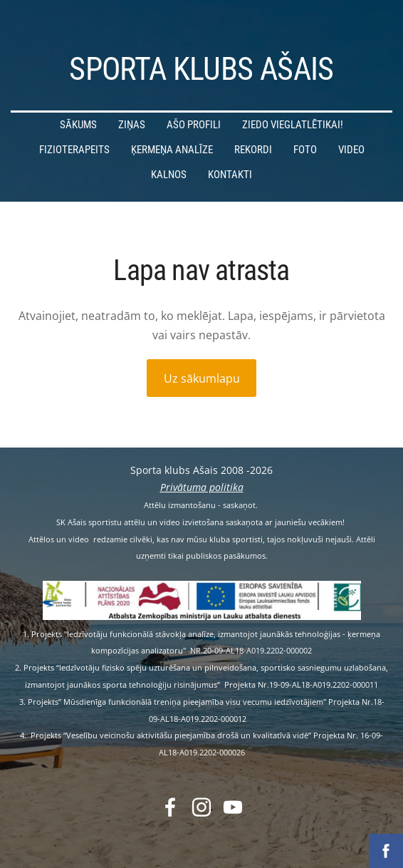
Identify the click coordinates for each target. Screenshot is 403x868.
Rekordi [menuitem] (253, 150)
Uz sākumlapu (202, 378)
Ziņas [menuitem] (132, 125)
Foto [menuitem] (305, 150)
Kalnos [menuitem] (169, 175)
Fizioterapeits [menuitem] (74, 150)
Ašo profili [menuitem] (194, 125)
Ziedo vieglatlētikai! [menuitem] (293, 125)
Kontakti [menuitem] (230, 175)
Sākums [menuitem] (78, 125)
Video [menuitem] (351, 150)
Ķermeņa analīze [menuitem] (172, 150)
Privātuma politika (202, 487)
